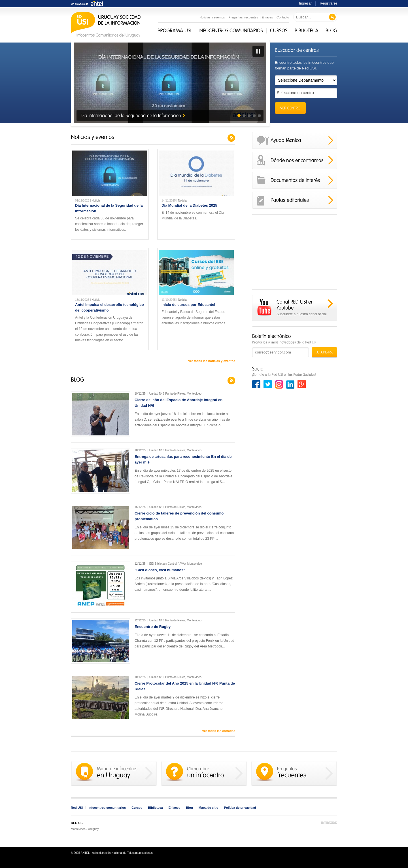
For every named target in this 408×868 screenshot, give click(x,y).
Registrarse (329, 3)
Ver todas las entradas (219, 731)
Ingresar (305, 3)
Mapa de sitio (209, 808)
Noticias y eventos (212, 17)
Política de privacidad (240, 808)
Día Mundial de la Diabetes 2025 (189, 205)
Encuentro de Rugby (153, 627)
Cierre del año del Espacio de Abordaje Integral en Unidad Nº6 (178, 403)
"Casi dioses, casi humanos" (160, 570)
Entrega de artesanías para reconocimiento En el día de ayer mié (183, 459)
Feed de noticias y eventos (231, 138)
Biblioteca (155, 808)
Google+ (302, 384)
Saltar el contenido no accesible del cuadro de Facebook (295, 218)
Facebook (256, 384)
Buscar (332, 17)
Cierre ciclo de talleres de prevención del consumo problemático (179, 516)
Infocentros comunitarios (107, 808)
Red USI (77, 808)
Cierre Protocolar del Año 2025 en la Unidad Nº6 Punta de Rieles (185, 686)
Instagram (279, 384)
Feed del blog (231, 381)
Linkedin (290, 384)
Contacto (283, 17)
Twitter (268, 384)
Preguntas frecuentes (243, 17)
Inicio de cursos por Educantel (188, 305)
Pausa (258, 51)
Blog (189, 808)
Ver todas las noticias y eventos (212, 361)
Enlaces (267, 17)
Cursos (137, 808)
